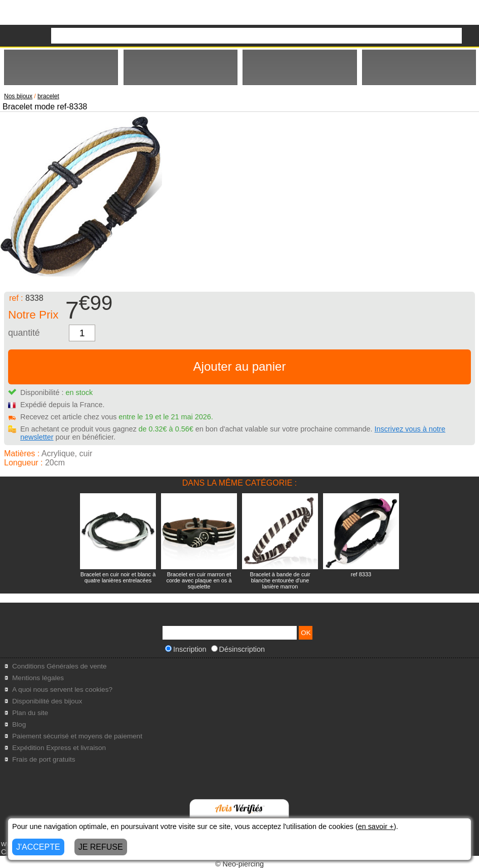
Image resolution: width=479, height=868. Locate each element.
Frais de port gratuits (44, 759)
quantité (24, 333)
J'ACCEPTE (38, 847)
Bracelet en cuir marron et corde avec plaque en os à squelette (199, 580)
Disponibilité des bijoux (47, 701)
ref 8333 (361, 574)
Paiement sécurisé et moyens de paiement (77, 736)
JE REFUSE (101, 847)
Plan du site (30, 713)
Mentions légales (38, 678)
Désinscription (238, 649)
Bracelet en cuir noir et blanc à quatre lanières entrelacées (118, 577)
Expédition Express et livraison (59, 748)
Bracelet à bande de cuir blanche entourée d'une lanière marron (280, 580)
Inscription (186, 649)
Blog (19, 724)
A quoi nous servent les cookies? (62, 689)
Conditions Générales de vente (59, 666)
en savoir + (376, 826)
